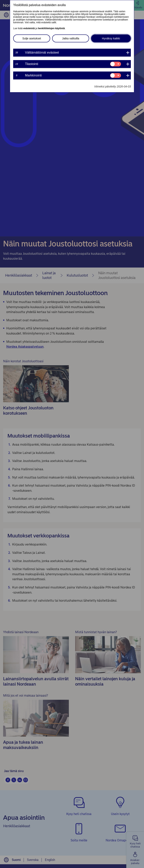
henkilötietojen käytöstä (51, 28)
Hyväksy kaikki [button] (111, 38)
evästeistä (29, 28)
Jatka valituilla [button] (71, 38)
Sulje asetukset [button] (32, 38)
